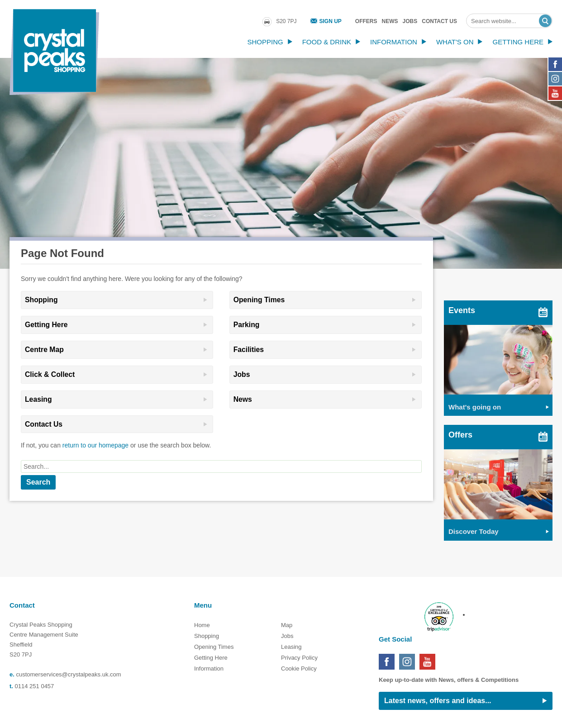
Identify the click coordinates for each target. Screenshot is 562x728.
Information (394, 42)
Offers (366, 21)
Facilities (249, 350)
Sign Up (331, 21)
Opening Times (259, 300)
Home (202, 625)
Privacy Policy (299, 658)
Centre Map (44, 350)
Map (287, 625)
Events (462, 310)
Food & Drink (327, 42)
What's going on (475, 407)
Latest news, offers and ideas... (438, 701)
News (390, 21)
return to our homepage (95, 445)
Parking (247, 325)
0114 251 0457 (35, 686)
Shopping (265, 42)
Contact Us (439, 21)
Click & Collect (50, 374)
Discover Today (474, 531)
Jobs (410, 21)
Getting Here (518, 42)
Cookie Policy (299, 669)
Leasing (38, 399)
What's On (455, 42)
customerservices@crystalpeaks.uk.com (68, 674)
